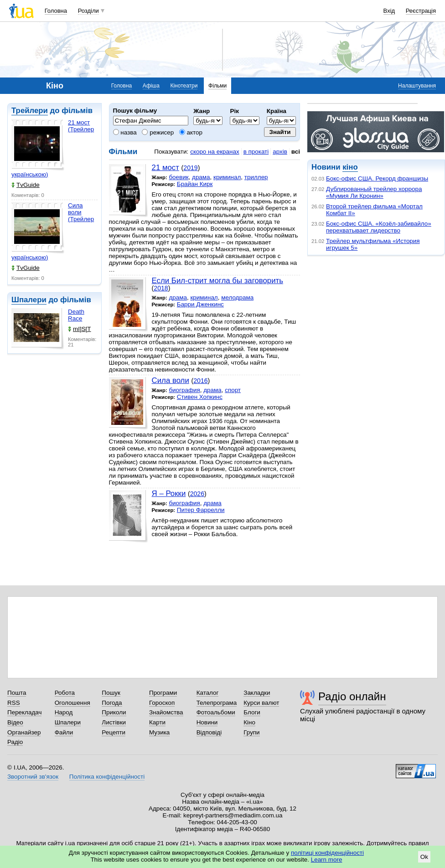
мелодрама (237, 297)
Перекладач (24, 712)
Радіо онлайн (352, 696)
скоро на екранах (215, 152)
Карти (157, 722)
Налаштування (417, 86)
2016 (200, 381)
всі (296, 152)
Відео (15, 722)
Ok (424, 857)
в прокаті (256, 152)
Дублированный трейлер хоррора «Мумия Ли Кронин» (374, 192)
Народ (64, 712)
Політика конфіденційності (107, 777)
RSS (14, 703)
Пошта (17, 693)
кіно (350, 167)
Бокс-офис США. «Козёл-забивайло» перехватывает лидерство (379, 227)
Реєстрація (421, 11)
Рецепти (114, 732)
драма (201, 177)
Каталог (208, 693)
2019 (190, 168)
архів (280, 152)
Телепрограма (217, 703)
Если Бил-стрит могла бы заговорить (217, 281)
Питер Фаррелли (201, 510)
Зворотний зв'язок (33, 777)
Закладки (257, 693)
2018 (161, 288)
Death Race (76, 315)
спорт (233, 390)
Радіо (15, 742)
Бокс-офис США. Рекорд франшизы (377, 178)
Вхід (389, 11)
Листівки (114, 722)
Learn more (327, 860)
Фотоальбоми (216, 712)
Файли (64, 732)
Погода (112, 703)
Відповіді (209, 732)
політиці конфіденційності (327, 853)
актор (191, 132)
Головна (56, 11)
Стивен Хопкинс (200, 397)
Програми (163, 693)
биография (184, 390)
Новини (207, 722)
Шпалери (29, 300)
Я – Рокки (169, 493)
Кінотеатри (184, 86)
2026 (197, 494)
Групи (251, 732)
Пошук (111, 693)
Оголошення (72, 703)
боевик (179, 177)
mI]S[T (80, 329)
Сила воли (171, 380)
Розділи (88, 11)
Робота (65, 693)
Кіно (249, 722)
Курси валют (261, 703)
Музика (159, 732)
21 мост (166, 168)
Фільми (217, 86)
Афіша (151, 86)
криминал (227, 177)
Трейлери (30, 111)
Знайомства (166, 712)
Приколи (114, 712)
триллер (256, 177)
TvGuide (26, 185)
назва (125, 132)
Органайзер (24, 732)
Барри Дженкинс (200, 304)
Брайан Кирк (195, 184)
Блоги (252, 712)
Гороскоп (162, 703)
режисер (158, 132)
